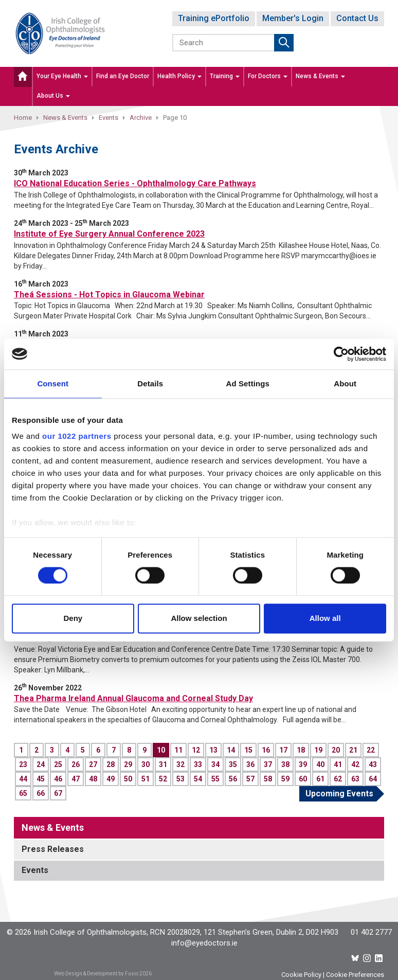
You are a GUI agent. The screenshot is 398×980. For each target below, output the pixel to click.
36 (250, 764)
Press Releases (53, 849)
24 (41, 764)
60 (303, 779)
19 (318, 750)
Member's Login (293, 18)
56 (233, 779)
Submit (284, 43)
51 (146, 779)
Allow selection (199, 618)
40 (320, 764)
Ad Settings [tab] (248, 384)
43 (373, 764)
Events (108, 118)
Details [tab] (150, 384)
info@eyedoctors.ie (204, 943)
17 (283, 750)
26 (76, 764)
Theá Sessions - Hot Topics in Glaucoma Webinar (109, 295)
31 (163, 764)
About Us (53, 96)
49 (111, 779)
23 (23, 764)
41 (338, 764)
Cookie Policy (301, 975)
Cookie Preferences (355, 975)
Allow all (325, 618)
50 (128, 779)
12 (196, 750)
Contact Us (357, 18)
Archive (141, 118)
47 (76, 779)
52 (163, 779)
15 (248, 750)
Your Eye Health (62, 76)
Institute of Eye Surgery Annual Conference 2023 (109, 234)
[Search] (224, 43)
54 (198, 779)
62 (338, 779)
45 (41, 779)
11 (178, 750)
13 (213, 750)
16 (266, 750)
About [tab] (345, 384)
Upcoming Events (339, 794)
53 (180, 779)
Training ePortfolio (214, 18)
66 (41, 793)
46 (58, 779)
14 (231, 750)
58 (268, 779)
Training (225, 76)
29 (128, 764)
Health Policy (179, 76)
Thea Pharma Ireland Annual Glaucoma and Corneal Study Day (133, 698)
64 (373, 779)
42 (355, 764)
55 (215, 779)
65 (23, 793)
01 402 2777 (371, 932)
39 (303, 764)
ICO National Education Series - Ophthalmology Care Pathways (135, 183)
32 (180, 764)
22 (371, 750)
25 (58, 764)
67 (58, 793)
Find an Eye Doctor (123, 76)
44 (23, 779)
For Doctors (268, 76)
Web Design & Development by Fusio (96, 974)
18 (301, 750)
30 (146, 764)
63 (355, 779)
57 (250, 779)
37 (268, 764)
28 (111, 764)
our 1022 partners (77, 436)
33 (198, 764)
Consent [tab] (53, 384)
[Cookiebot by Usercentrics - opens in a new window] (341, 354)
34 (215, 764)
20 (336, 750)
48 (93, 779)
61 (320, 779)
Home (23, 118)
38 (285, 764)
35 (233, 764)
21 (353, 750)
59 (285, 779)
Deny (73, 618)
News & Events (320, 76)
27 (93, 764)
